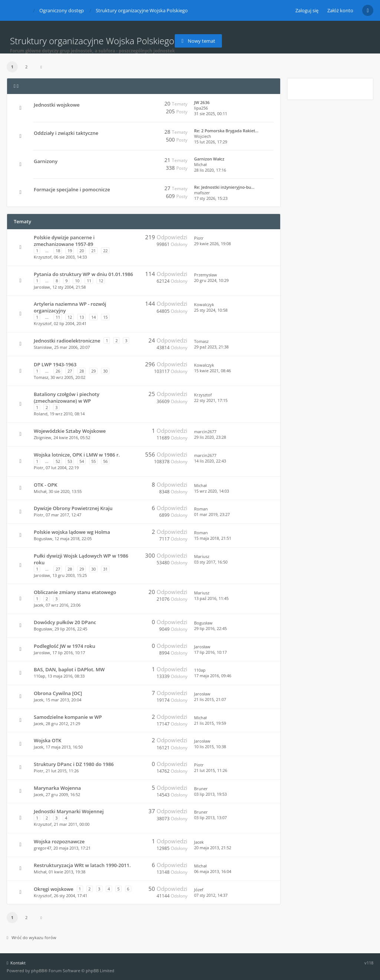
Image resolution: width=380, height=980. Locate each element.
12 (101, 281)
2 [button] (26, 67)
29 (94, 371)
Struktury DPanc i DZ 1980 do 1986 (74, 764)
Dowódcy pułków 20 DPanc (65, 622)
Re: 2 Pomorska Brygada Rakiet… (226, 131)
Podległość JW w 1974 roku (65, 646)
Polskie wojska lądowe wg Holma (72, 532)
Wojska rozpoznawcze (59, 841)
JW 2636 (202, 102)
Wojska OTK (47, 740)
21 (94, 251)
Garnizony (46, 161)
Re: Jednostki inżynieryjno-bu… (224, 187)
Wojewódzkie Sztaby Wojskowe (70, 431)
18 (58, 251)
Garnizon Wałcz (209, 159)
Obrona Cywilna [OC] (58, 693)
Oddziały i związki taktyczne (66, 133)
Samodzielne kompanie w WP (68, 717)
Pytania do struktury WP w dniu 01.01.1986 (83, 274)
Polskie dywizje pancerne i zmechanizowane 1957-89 (64, 241)
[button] (41, 67)
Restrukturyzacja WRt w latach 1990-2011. (82, 865)
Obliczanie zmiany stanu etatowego (75, 592)
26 (58, 371)
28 (82, 371)
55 (94, 461)
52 (58, 461)
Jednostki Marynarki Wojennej (69, 811)
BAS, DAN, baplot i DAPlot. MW (69, 669)
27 (70, 371)
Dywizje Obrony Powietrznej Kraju (73, 508)
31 (105, 569)
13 (82, 317)
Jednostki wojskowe (57, 105)
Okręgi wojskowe (54, 889)
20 (82, 251)
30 (105, 371)
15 (105, 317)
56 (105, 461)
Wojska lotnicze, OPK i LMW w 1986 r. (77, 455)
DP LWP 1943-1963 (55, 364)
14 (94, 317)
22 (105, 251)
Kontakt (16, 963)
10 (77, 281)
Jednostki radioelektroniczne (67, 341)
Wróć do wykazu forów (32, 937)
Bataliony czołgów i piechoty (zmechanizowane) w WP (67, 397)
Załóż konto (340, 10)
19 (70, 251)
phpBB (38, 971)
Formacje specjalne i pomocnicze (72, 189)
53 (70, 461)
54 (82, 461)
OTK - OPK (45, 485)
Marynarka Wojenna (57, 788)
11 (89, 281)
